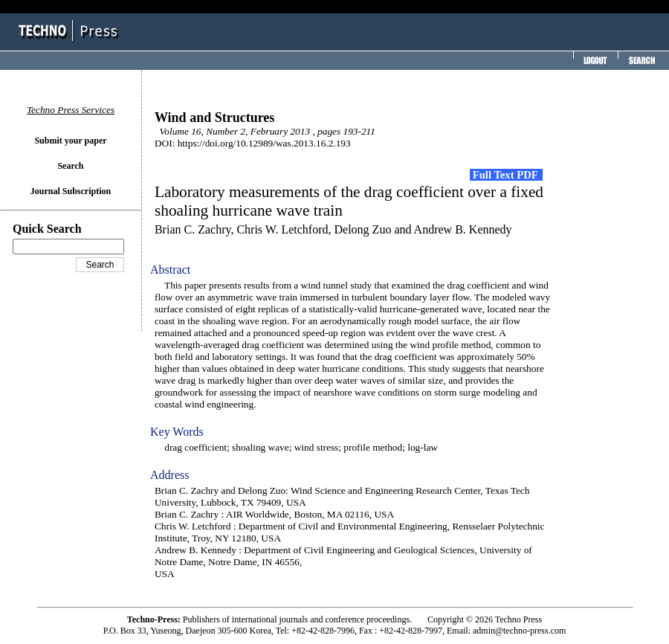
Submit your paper (70, 141)
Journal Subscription (71, 191)
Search (70, 166)
